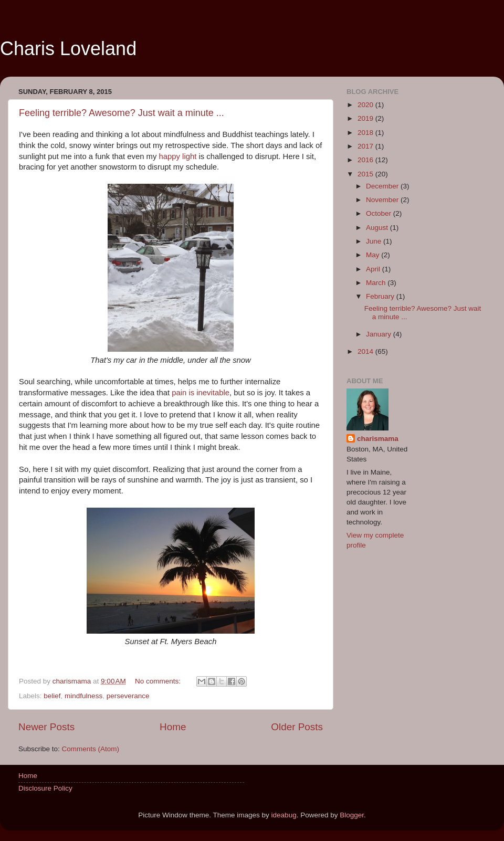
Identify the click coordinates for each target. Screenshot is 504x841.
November (383, 200)
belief (52, 696)
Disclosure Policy (45, 788)
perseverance (128, 696)
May (374, 255)
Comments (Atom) (91, 749)
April (374, 269)
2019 (366, 118)
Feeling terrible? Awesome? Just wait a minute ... (122, 113)
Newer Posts (46, 727)
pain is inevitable (201, 393)
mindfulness (83, 696)
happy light (178, 156)
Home (173, 727)
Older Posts (297, 727)
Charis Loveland (68, 49)
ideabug (284, 815)
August (378, 228)
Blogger (352, 815)
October (380, 213)
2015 (366, 174)
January (380, 334)
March (377, 283)
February (381, 296)
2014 (366, 351)
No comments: (159, 681)
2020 (366, 105)
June (375, 241)
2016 (366, 160)
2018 (366, 133)
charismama (378, 439)
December (383, 186)
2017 (366, 146)
